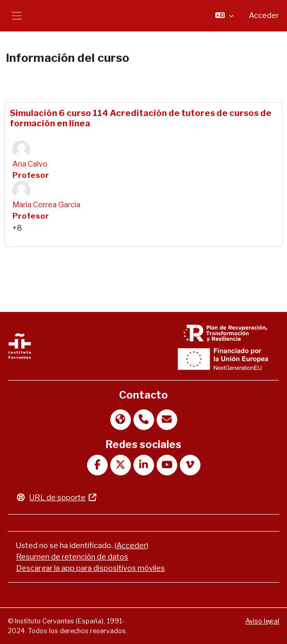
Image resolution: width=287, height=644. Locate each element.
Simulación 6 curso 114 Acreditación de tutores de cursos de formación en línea (141, 118)
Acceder (264, 15)
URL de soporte (57, 498)
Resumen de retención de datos (72, 557)
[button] (224, 15)
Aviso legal (262, 621)
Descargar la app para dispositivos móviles (90, 568)
